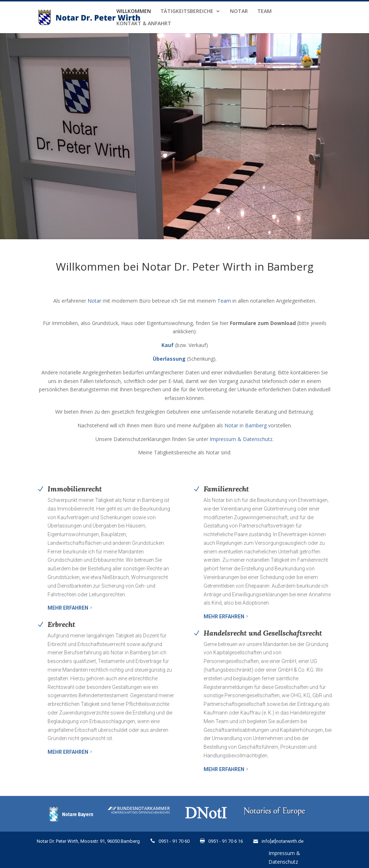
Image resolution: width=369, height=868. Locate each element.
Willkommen (134, 12)
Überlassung (169, 359)
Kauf (168, 345)
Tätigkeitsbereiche (187, 12)
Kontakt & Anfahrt (144, 24)
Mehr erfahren (68, 608)
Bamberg (256, 425)
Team (264, 12)
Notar (239, 12)
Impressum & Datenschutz (241, 439)
